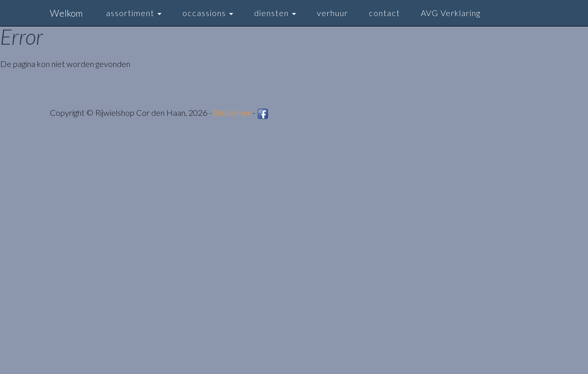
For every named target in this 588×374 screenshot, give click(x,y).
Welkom (66, 13)
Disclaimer (232, 112)
